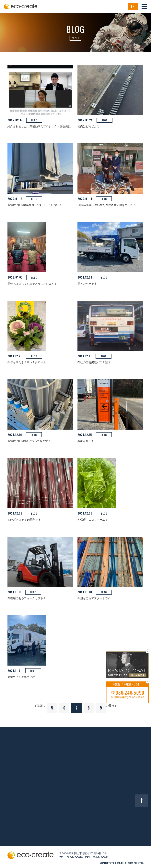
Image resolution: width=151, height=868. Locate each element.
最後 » (113, 706)
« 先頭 (38, 706)
